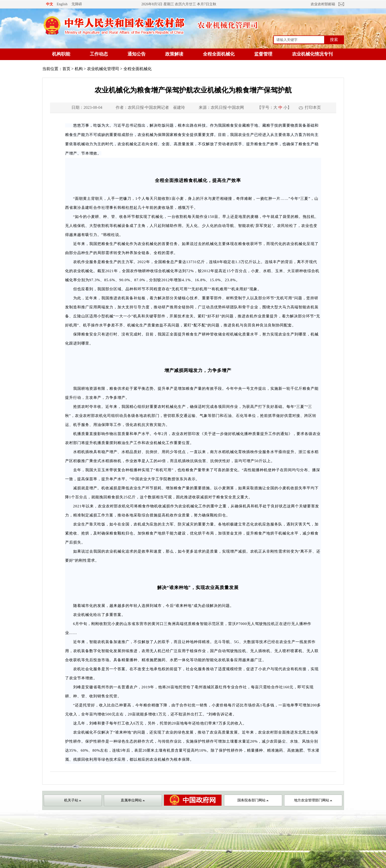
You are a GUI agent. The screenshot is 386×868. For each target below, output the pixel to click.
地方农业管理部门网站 (313, 800)
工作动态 (99, 54)
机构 (79, 69)
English (62, 4)
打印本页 (313, 107)
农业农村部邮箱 (323, 4)
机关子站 (73, 800)
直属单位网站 (133, 800)
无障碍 (77, 4)
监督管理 (263, 54)
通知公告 (137, 54)
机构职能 (61, 54)
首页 (66, 69)
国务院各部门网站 (253, 800)
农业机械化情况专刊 (312, 54)
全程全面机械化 (219, 54)
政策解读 (174, 54)
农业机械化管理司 (103, 69)
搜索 (334, 40)
